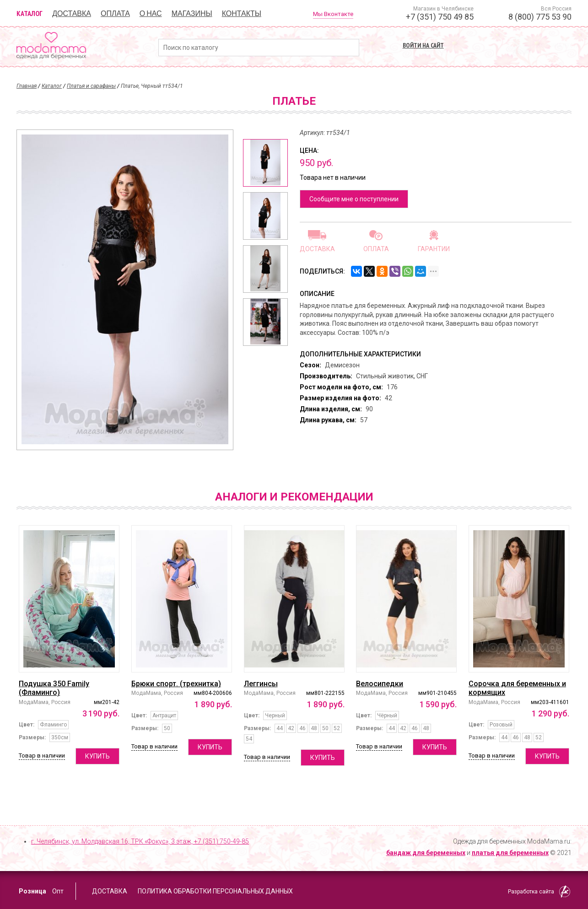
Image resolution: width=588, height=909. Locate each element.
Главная (27, 86)
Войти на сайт (423, 45)
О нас (151, 13)
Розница (32, 891)
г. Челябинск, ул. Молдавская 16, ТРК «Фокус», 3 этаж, (140, 841)
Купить (97, 756)
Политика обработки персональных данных (215, 891)
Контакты (242, 13)
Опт (58, 891)
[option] (265, 163)
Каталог (30, 13)
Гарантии (434, 249)
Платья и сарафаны (91, 86)
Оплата (115, 13)
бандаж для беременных (426, 853)
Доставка (72, 13)
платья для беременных (510, 853)
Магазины (192, 13)
